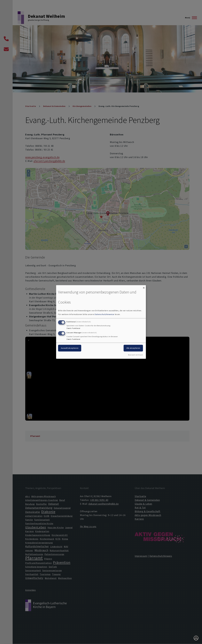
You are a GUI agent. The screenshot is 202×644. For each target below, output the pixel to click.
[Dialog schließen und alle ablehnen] (144, 287)
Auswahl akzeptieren (70, 348)
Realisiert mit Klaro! (135, 355)
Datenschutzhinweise (105, 314)
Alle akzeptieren (133, 348)
